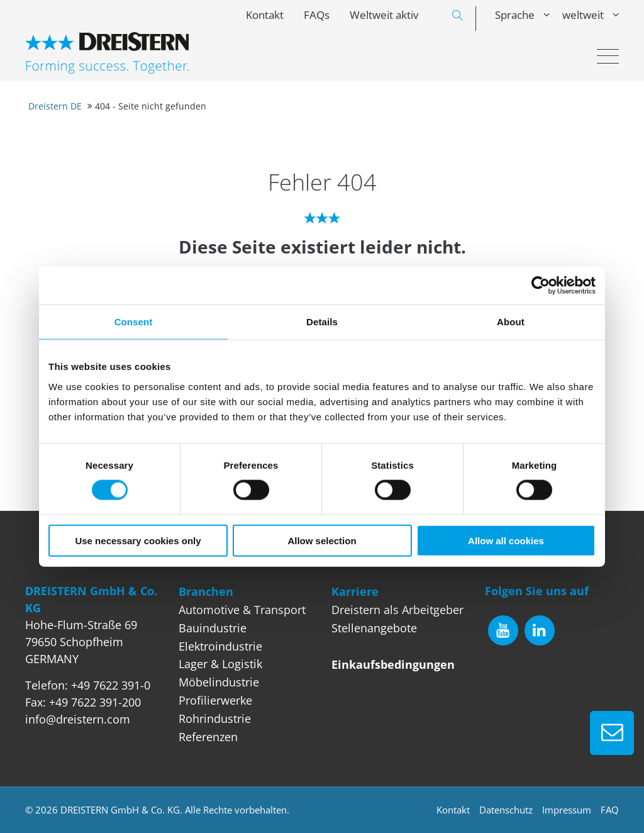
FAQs (317, 15)
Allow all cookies (506, 540)
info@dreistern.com (78, 719)
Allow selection (322, 540)
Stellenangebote (374, 628)
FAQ (610, 810)
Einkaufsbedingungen (393, 664)
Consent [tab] (134, 322)
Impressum (567, 810)
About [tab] (511, 322)
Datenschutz (506, 810)
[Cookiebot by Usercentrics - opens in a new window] (541, 286)
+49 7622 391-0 (111, 685)
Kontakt (265, 15)
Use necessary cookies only (138, 540)
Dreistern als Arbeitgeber (397, 610)
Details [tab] (322, 322)
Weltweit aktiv (384, 15)
